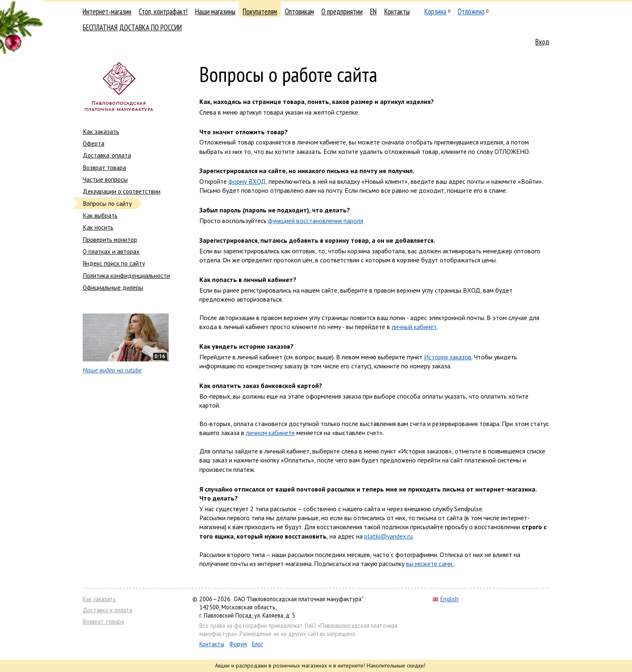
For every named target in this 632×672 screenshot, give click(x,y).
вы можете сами (430, 564)
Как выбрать (100, 215)
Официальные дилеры (113, 287)
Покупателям (260, 11)
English (446, 599)
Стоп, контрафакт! (163, 11)
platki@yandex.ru (388, 536)
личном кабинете (270, 433)
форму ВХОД (247, 181)
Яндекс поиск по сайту (114, 263)
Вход (542, 42)
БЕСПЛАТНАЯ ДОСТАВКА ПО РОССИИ (132, 27)
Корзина (435, 11)
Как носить (98, 227)
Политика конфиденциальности (126, 275)
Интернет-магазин (107, 11)
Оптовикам (299, 11)
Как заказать (101, 131)
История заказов (448, 357)
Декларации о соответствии (122, 191)
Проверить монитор (110, 239)
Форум (238, 644)
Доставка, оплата (107, 155)
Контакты (397, 11)
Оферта (94, 143)
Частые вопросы (105, 179)
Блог (257, 644)
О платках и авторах (111, 251)
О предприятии (342, 11)
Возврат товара (104, 167)
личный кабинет (414, 327)
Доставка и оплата (107, 610)
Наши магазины (215, 11)
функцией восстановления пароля (316, 221)
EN (373, 11)
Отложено (471, 11)
